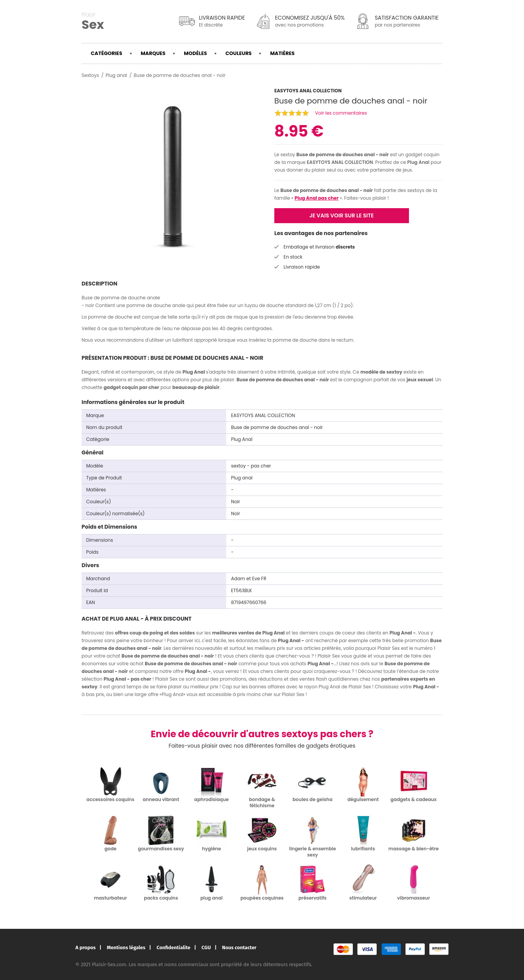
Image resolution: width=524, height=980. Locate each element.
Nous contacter (239, 947)
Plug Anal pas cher (317, 198)
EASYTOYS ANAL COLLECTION (340, 162)
